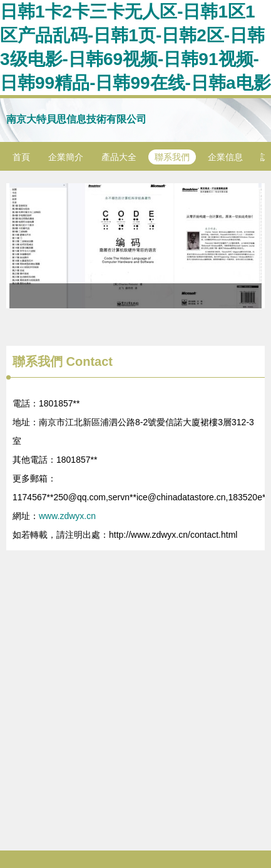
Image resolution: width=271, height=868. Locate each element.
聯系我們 (172, 157)
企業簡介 (66, 157)
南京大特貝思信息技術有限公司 (76, 119)
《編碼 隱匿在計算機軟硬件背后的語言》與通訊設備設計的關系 (135, 246)
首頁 (21, 157)
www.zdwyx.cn (67, 516)
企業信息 (225, 157)
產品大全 (119, 157)
